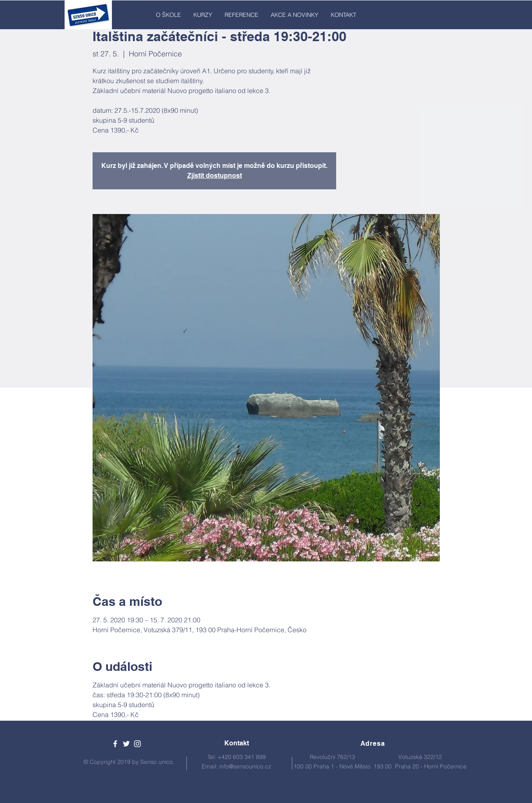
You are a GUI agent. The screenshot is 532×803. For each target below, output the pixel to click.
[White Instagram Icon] (137, 744)
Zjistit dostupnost (215, 176)
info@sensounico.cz (245, 766)
